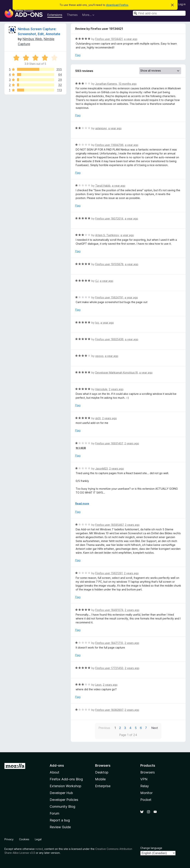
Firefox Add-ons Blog (66, 779)
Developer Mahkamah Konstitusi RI (117, 373)
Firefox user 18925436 (109, 339)
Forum (54, 813)
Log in (182, 4)
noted (39, 849)
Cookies (24, 839)
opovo (99, 356)
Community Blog (62, 807)
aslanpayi (101, 128)
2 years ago (116, 389)
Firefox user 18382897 (109, 710)
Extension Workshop (65, 786)
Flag (78, 55)
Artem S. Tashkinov (107, 235)
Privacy (9, 839)
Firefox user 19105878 (109, 264)
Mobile (100, 779)
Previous (104, 728)
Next (155, 728)
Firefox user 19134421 (109, 39)
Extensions (55, 15)
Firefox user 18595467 (109, 525)
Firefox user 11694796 (109, 145)
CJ (97, 281)
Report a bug (60, 820)
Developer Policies (64, 800)
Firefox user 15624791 (109, 297)
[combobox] (159, 13)
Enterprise (103, 786)
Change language (151, 848)
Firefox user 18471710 (109, 643)
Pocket (146, 800)
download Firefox (117, 5)
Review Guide (60, 827)
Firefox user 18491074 (109, 610)
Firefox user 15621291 (109, 573)
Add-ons (57, 765)
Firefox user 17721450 (109, 668)
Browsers (148, 772)
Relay (145, 786)
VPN (144, 779)
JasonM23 (101, 468)
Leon (98, 685)
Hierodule (101, 389)
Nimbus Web (32, 39)
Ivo (97, 323)
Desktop (102, 772)
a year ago (131, 39)
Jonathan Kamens (106, 84)
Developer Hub (61, 793)
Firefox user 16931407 (109, 443)
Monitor (146, 793)
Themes (72, 15)
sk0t (98, 418)
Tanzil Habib (103, 186)
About (54, 772)
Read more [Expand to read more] (82, 503)
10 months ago (128, 84)
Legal (38, 839)
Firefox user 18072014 (109, 218)
